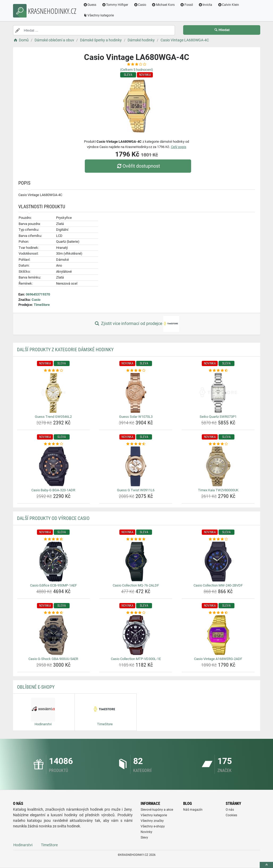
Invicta (205, 5)
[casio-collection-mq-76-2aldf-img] (136, 562)
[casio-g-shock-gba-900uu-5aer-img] (54, 635)
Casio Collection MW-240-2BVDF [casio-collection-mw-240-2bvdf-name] (218, 585)
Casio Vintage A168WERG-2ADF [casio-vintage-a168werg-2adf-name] (218, 659)
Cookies (231, 815)
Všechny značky (152, 821)
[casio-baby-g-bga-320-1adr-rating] (54, 444)
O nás (230, 810)
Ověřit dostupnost (138, 166)
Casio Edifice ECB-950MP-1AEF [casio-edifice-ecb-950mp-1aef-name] (53, 585)
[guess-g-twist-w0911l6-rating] (136, 444)
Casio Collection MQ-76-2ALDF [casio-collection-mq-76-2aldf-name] (136, 585)
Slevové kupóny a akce (157, 810)
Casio (140, 5)
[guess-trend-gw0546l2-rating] (54, 371)
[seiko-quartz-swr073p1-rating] (218, 371)
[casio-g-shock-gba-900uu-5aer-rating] (54, 613)
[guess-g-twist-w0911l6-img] (136, 466)
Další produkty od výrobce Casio (53, 518)
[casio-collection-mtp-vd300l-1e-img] (136, 635)
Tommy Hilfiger (115, 5)
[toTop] (266, 865)
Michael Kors (163, 5)
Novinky (146, 832)
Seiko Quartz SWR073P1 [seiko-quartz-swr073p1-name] (218, 417)
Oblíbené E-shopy (36, 687)
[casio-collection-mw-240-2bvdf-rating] (218, 539)
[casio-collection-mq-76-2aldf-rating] (136, 539)
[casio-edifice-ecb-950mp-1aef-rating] (54, 539)
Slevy (144, 837)
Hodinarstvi (23, 845)
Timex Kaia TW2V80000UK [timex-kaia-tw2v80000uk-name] (218, 490)
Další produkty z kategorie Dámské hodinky (65, 350)
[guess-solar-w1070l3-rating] (136, 371)
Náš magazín (193, 810)
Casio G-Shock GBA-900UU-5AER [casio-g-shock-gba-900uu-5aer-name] (53, 659)
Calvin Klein (228, 5)
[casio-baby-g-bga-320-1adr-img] (54, 466)
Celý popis (179, 147)
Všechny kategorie (99, 15)
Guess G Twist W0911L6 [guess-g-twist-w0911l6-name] (136, 490)
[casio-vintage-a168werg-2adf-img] (218, 635)
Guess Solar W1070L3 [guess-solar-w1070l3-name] (136, 417)
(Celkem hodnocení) (137, 70)
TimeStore (42, 305)
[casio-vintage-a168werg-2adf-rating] (218, 613)
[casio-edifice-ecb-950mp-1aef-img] (54, 562)
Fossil (187, 5)
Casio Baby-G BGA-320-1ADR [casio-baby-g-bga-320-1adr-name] (53, 490)
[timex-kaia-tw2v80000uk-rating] (218, 444)
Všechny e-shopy (153, 826)
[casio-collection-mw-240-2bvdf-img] (218, 562)
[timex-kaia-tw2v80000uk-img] (218, 466)
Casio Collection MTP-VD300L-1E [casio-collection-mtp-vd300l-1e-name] (136, 659)
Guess (90, 5)
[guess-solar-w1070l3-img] (136, 393)
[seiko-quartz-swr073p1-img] (218, 393)
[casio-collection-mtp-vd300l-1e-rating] (136, 613)
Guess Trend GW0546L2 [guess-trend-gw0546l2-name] (53, 417)
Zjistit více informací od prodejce (136, 324)
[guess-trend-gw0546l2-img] (54, 393)
